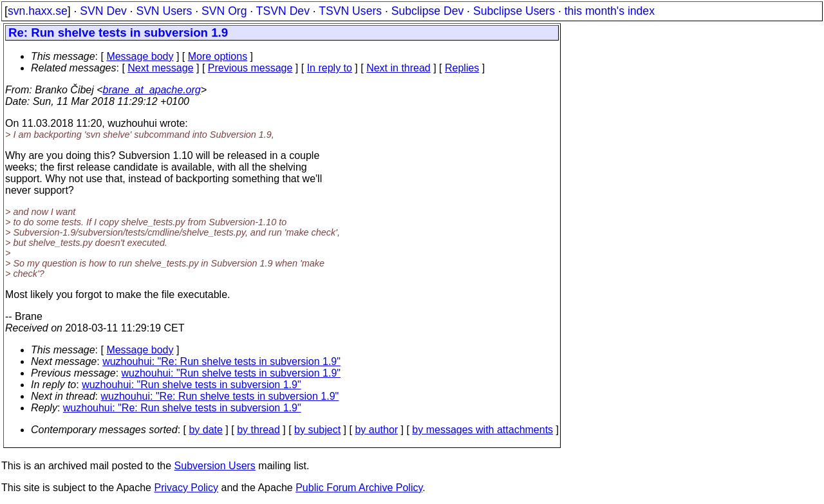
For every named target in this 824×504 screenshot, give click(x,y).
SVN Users (164, 11)
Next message (160, 68)
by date (205, 430)
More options (218, 56)
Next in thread (398, 68)
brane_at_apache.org (152, 90)
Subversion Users (215, 466)
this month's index (610, 11)
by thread (258, 430)
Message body (140, 56)
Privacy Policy (186, 488)
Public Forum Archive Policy (359, 488)
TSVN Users (350, 11)
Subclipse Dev (427, 11)
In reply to (330, 68)
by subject (317, 430)
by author (376, 430)
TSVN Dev (283, 11)
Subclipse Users (514, 11)
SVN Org (224, 11)
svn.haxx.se (38, 11)
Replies (462, 68)
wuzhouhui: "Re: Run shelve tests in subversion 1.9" (221, 361)
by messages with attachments (482, 430)
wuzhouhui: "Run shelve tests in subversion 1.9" (231, 373)
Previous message (250, 68)
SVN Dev (103, 11)
